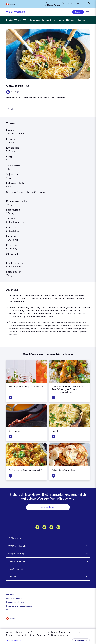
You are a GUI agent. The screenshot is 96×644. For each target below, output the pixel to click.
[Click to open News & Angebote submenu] (48, 569)
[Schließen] (89, 3)
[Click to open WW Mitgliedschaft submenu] (48, 546)
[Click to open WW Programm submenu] (48, 538)
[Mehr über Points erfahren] (18, 92)
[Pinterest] (51, 527)
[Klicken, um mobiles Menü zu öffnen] (87, 12)
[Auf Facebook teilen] (8, 109)
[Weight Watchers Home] (16, 12)
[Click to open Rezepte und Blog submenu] (48, 554)
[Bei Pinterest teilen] (12, 109)
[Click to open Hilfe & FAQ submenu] (48, 577)
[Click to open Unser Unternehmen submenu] (48, 561)
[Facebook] (37, 527)
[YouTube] (44, 527)
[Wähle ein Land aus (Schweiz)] (11, 619)
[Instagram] (58, 527)
